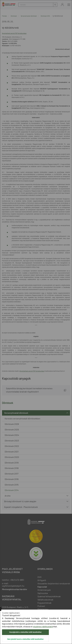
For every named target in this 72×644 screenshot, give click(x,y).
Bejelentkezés (62, 5)
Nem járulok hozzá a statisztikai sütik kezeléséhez (25, 639)
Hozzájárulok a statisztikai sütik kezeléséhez (25, 632)
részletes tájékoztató (43, 626)
